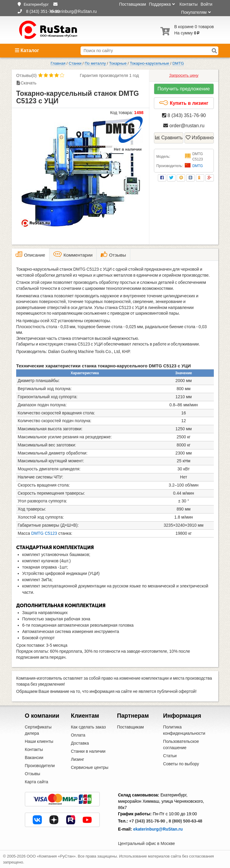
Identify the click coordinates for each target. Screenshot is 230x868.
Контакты (188, 4)
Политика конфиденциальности (184, 730)
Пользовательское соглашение (181, 744)
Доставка (80, 743)
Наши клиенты (39, 741)
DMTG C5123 (44, 533)
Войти (206, 4)
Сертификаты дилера (38, 730)
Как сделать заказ (88, 727)
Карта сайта (37, 782)
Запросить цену (184, 75)
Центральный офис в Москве (146, 843)
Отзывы (32, 774)
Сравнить (169, 138)
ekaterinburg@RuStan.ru (158, 829)
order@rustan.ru (184, 126)
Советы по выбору (181, 764)
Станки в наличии (88, 751)
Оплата (78, 735)
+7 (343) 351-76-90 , (148, 821)
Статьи (170, 756)
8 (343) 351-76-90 (184, 115)
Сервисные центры (90, 767)
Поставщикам (133, 4)
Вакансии (34, 758)
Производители (40, 766)
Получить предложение (184, 89)
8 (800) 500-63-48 (185, 821)
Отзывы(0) (26, 75)
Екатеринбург (36, 4)
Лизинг (78, 759)
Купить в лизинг (183, 103)
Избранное (200, 138)
